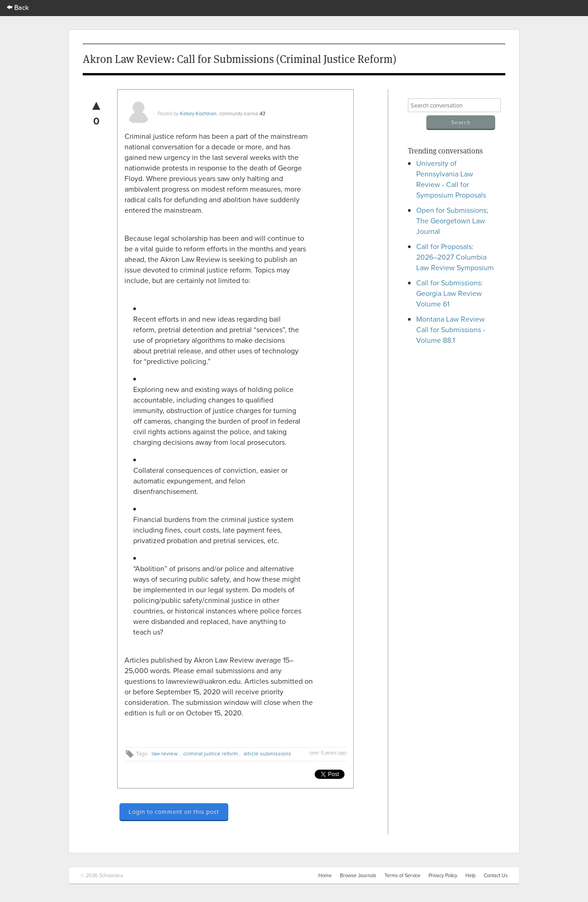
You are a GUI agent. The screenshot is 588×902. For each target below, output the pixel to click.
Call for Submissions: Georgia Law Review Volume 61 (449, 293)
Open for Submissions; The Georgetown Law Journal (452, 221)
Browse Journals (358, 875)
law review (165, 753)
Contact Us (496, 875)
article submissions (267, 753)
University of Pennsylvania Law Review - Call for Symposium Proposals (451, 179)
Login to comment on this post (174, 811)
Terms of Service (402, 875)
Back (18, 7)
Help (470, 875)
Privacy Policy (443, 875)
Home (325, 875)
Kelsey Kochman (198, 113)
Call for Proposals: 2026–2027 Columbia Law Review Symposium (455, 257)
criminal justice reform (211, 753)
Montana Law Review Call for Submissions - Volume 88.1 (451, 329)
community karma (239, 113)
